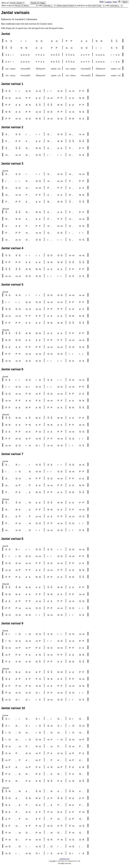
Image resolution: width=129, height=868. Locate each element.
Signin (125, 2)
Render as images (38, 3)
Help (102, 2)
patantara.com (64, 859)
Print (115, 2)
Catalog (108, 2)
